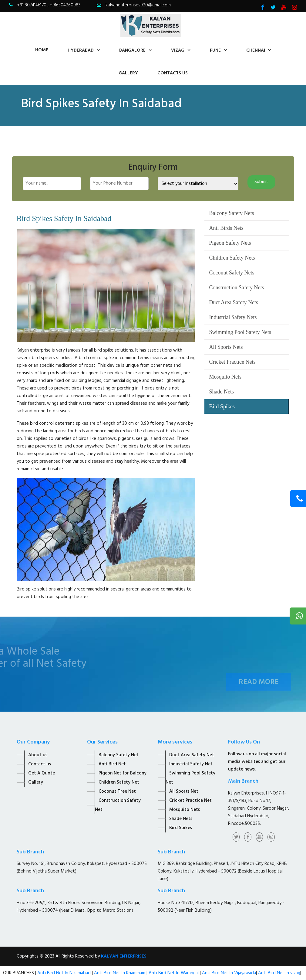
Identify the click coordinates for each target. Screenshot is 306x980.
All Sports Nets (226, 347)
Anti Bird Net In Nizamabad (65, 973)
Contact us (40, 764)
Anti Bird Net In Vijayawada (229, 973)
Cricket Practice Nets (232, 362)
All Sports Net (184, 791)
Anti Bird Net (112, 764)
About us (38, 755)
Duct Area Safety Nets (233, 302)
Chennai (256, 50)
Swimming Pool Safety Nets (240, 332)
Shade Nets (221, 392)
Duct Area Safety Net (192, 755)
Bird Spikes (222, 407)
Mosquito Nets (225, 377)
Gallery (128, 73)
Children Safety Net (119, 782)
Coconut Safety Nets (232, 273)
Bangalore (132, 50)
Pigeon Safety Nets (230, 243)
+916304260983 (65, 5)
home (42, 50)
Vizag (178, 50)
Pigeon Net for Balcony (123, 773)
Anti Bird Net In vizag (279, 973)
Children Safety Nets (232, 258)
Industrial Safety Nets (233, 317)
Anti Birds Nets (226, 228)
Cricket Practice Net (190, 801)
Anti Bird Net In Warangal (174, 973)
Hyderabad (81, 50)
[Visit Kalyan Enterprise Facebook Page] (263, 8)
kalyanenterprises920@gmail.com (138, 5)
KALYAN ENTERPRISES (124, 956)
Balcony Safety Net (119, 755)
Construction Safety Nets (236, 288)
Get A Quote (42, 773)
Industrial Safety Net (191, 764)
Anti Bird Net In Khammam (120, 973)
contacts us (173, 73)
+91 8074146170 (32, 5)
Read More (259, 689)
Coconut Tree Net (117, 791)
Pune (215, 50)
